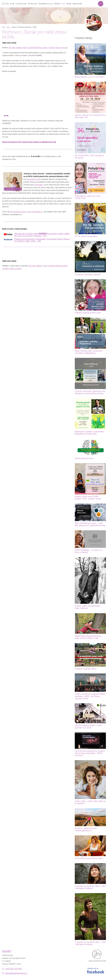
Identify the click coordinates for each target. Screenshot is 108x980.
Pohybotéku (39, 185)
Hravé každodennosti (84, 458)
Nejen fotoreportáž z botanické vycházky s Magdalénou (88, 352)
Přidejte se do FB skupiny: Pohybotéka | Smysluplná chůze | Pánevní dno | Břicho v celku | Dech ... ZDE (42, 240)
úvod (4, 27)
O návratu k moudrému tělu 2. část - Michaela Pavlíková (90, 887)
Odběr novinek (77, 4)
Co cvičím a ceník (21, 4)
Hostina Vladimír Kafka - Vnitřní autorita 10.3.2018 (88, 726)
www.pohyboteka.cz (35, 212)
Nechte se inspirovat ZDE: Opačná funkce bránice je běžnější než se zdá (29, 142)
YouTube (51, 48)
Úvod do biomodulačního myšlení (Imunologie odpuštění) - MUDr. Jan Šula (90, 753)
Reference (57, 4)
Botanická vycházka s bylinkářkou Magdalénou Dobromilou (90, 433)
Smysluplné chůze (34, 179)
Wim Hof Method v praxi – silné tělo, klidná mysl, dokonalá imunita (90, 524)
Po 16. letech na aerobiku (86, 236)
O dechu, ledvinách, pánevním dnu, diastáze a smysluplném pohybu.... (90, 392)
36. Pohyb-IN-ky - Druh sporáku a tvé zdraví (89, 157)
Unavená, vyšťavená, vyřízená (88, 274)
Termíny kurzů (32, 4)
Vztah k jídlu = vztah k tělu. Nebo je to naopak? (90, 802)
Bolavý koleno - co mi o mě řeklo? (90, 77)
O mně (12, 4)
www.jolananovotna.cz (18, 212)
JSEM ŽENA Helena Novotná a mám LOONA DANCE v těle (88, 637)
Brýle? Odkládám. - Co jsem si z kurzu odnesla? (89, 551)
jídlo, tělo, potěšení (15, 48)
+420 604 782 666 (13, 969)
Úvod (7, 4)
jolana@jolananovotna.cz (16, 973)
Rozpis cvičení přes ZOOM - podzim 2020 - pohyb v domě (88, 498)
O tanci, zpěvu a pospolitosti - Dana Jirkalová (88, 607)
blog (8, 27)
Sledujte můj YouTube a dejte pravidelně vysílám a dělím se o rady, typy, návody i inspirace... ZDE (42, 235)
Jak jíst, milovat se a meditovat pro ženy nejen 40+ (90, 116)
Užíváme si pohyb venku (86, 669)
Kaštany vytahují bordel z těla (88, 313)
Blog (63, 4)
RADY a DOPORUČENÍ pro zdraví (35, 48)
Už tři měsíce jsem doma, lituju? (89, 858)
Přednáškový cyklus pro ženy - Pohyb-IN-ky (88, 197)
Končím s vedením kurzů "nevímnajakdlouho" (86, 829)
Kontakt (69, 4)
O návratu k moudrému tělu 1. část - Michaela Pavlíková (90, 943)
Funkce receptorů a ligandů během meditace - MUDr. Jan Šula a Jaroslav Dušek (90, 696)
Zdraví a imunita (61, 48)
